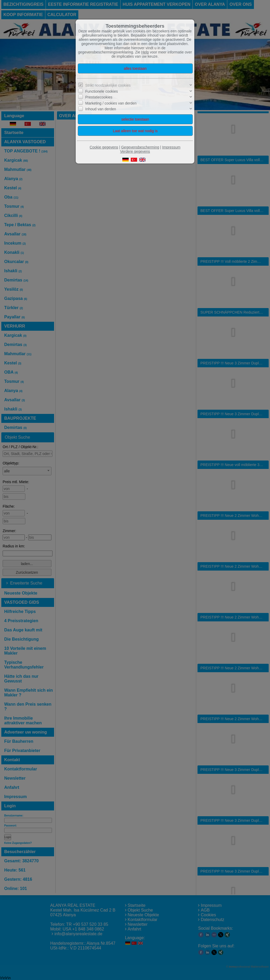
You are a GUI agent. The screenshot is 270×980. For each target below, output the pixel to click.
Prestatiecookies (99, 97)
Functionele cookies (102, 91)
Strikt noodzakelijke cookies (108, 85)
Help (145, 52)
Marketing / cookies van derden (111, 103)
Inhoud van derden (101, 109)
